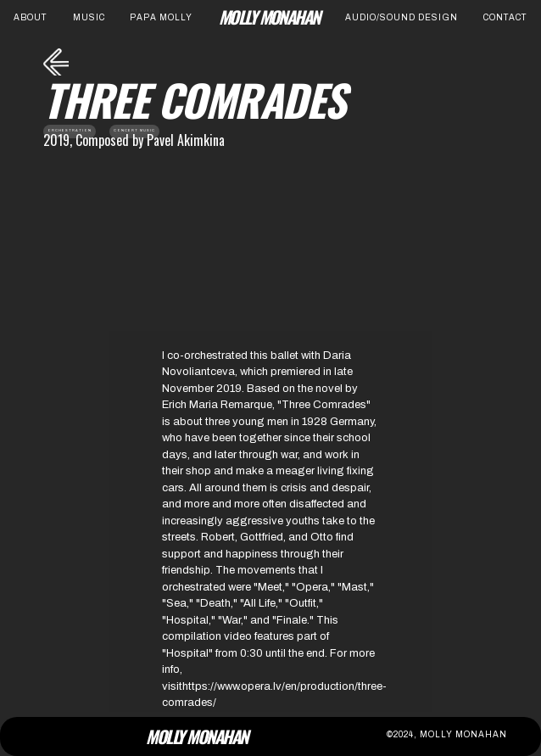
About (31, 17)
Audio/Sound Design (402, 17)
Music (89, 17)
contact (505, 17)
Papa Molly (161, 17)
